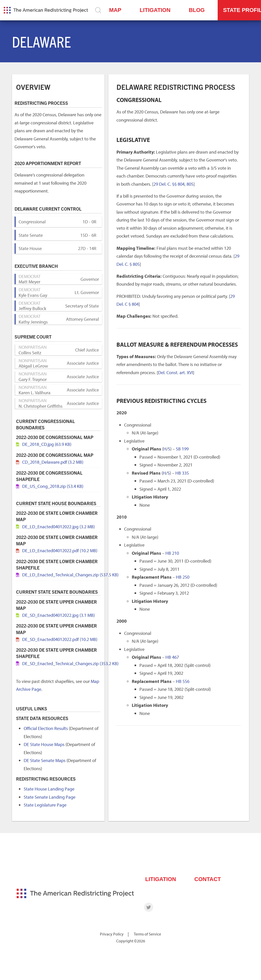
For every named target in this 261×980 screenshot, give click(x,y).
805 (190, 184)
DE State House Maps (44, 744)
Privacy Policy (112, 934)
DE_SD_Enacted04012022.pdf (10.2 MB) (60, 639)
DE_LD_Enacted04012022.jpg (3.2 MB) (58, 527)
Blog (197, 10)
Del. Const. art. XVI (175, 372)
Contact (208, 879)
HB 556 (183, 681)
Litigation (155, 10)
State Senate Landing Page (50, 797)
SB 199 (182, 449)
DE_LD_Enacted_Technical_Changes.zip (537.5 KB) (70, 575)
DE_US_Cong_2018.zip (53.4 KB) (53, 486)
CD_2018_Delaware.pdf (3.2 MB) (53, 462)
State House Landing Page (49, 789)
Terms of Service (147, 934)
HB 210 (172, 553)
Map (115, 10)
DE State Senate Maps (45, 760)
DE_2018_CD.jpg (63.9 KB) (47, 444)
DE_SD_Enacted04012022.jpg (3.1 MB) (58, 615)
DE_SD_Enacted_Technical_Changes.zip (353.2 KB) (70, 663)
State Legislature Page (45, 805)
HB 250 (183, 577)
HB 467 (172, 657)
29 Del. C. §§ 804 (169, 184)
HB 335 (182, 473)
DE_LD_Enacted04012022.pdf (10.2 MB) (60, 551)
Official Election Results (46, 728)
